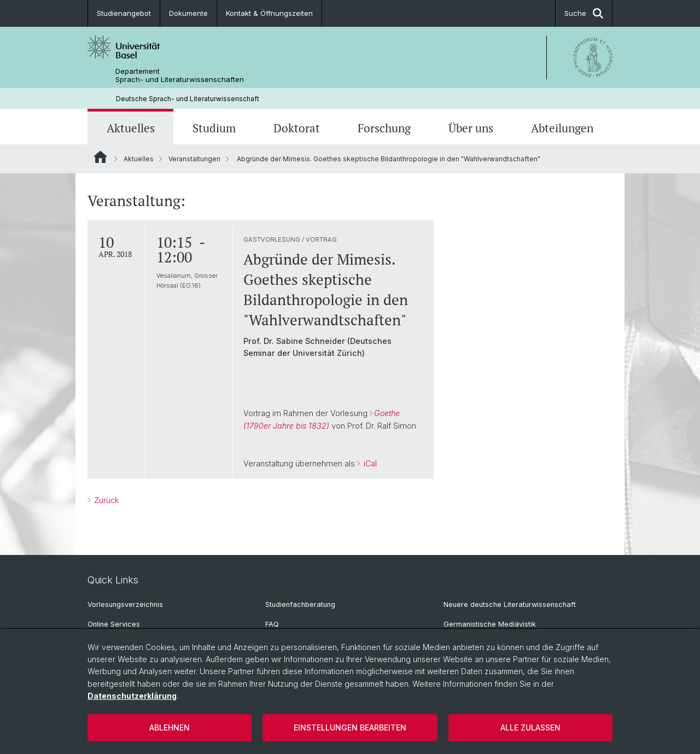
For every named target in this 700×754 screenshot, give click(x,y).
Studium (214, 128)
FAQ (272, 624)
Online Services (114, 624)
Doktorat (297, 128)
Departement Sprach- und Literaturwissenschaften (180, 75)
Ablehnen (170, 727)
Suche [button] (584, 13)
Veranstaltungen (194, 159)
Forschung (384, 128)
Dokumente (188, 13)
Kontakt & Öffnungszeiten (269, 13)
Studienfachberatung (300, 604)
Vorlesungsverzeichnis (125, 604)
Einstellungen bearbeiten (350, 727)
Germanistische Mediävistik (490, 624)
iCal (369, 463)
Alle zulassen (530, 727)
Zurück (105, 500)
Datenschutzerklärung (132, 696)
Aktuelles (131, 128)
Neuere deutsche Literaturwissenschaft (510, 604)
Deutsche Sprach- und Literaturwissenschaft (188, 99)
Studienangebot (124, 13)
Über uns (471, 128)
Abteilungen (562, 128)
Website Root (100, 157)
